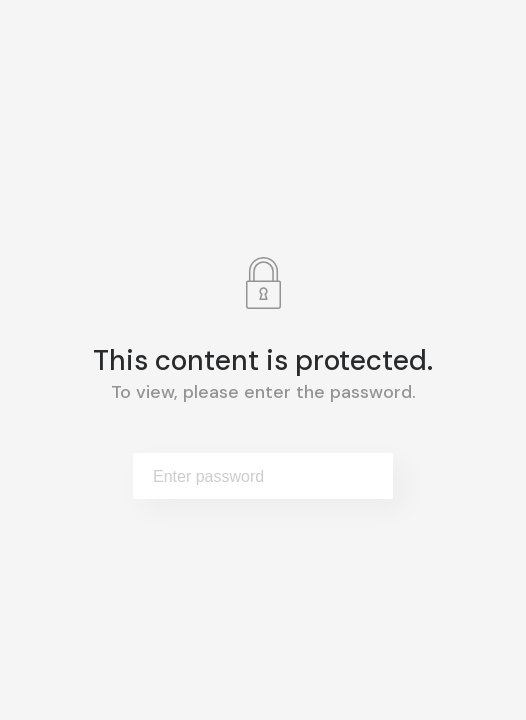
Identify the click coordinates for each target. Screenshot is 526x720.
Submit (358, 476)
